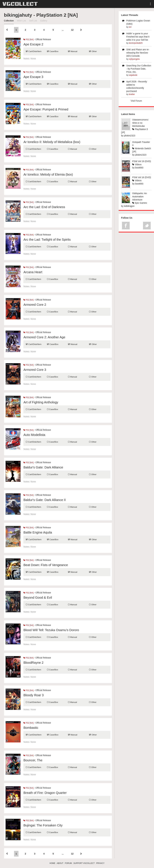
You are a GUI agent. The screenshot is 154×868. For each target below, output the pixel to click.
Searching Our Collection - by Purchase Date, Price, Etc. (139, 69)
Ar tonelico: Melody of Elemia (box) (48, 174)
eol (130, 27)
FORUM (68, 863)
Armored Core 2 (35, 305)
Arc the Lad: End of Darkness (44, 207)
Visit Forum (136, 101)
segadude (133, 75)
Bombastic (31, 728)
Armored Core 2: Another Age (44, 337)
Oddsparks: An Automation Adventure (140, 197)
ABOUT (60, 863)
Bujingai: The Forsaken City (43, 825)
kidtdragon (129, 206)
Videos (137, 164)
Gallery (44, 21)
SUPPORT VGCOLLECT (84, 863)
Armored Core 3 (35, 370)
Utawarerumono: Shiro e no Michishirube (140, 123)
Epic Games (140, 203)
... (63, 30)
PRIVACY (100, 863)
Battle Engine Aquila (38, 532)
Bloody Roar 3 (34, 695)
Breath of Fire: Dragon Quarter (45, 793)
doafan (132, 94)
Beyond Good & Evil (38, 598)
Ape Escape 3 (33, 77)
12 (72, 30)
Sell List (33, 21)
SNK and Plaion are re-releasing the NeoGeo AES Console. (138, 53)
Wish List (21, 21)
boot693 (139, 168)
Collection (9, 21)
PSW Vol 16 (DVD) (141, 177)
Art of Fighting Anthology (41, 402)
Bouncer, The (33, 760)
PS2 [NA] (28, 40)
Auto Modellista (34, 435)
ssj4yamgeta (134, 59)
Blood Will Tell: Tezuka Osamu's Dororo (51, 630)
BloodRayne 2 (33, 663)
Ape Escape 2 (33, 44)
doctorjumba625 (136, 43)
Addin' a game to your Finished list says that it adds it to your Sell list (138, 37)
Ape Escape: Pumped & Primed (46, 109)
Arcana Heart (33, 272)
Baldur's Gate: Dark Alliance (43, 467)
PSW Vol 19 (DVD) (141, 161)
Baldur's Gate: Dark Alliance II (45, 500)
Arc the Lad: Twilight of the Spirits (47, 240)
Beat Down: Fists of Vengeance (46, 565)
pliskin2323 (130, 136)
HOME (52, 863)
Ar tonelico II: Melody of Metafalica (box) (52, 142)
